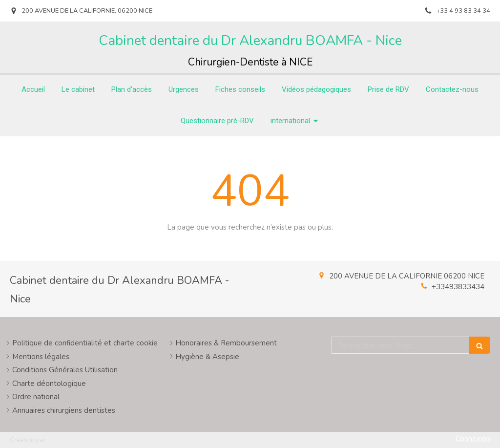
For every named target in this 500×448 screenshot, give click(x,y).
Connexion (473, 439)
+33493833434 (458, 287)
